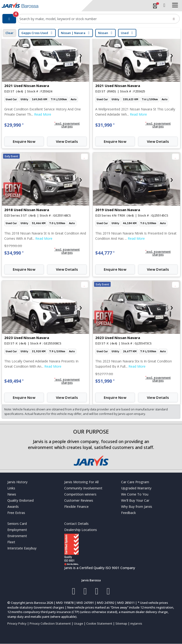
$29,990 (14, 125)
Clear (9, 33)
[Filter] (9, 19)
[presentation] (10, 55)
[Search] (174, 19)
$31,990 (105, 125)
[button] (67, 125)
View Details (67, 141)
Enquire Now (24, 141)
